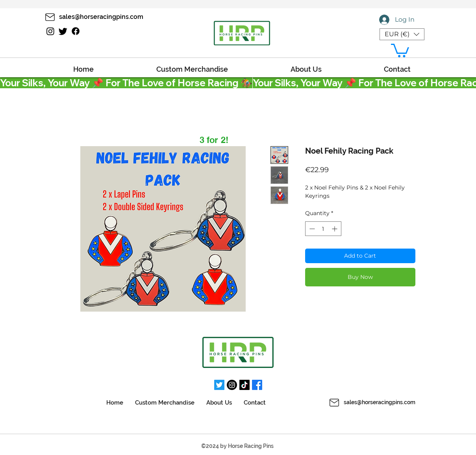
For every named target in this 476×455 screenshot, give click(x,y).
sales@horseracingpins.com (380, 402)
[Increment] (335, 229)
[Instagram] (50, 31)
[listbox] (402, 34)
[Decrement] (311, 229)
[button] (402, 34)
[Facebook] (76, 31)
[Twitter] (63, 31)
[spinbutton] (323, 229)
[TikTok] (244, 385)
